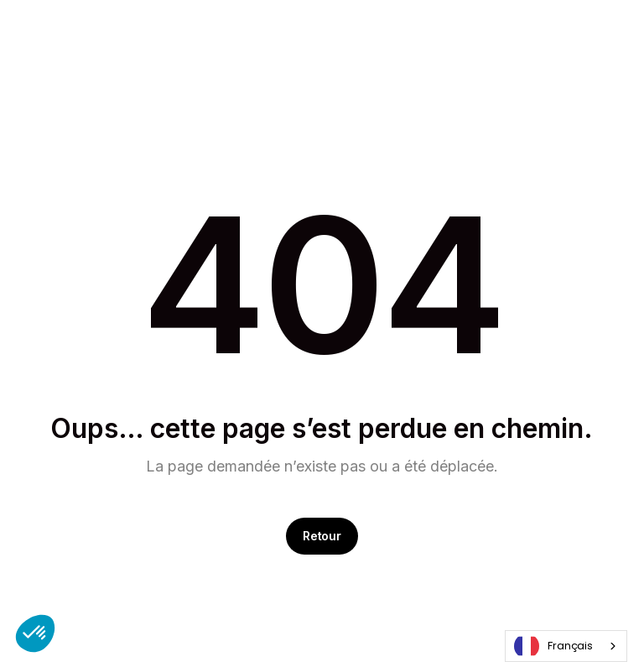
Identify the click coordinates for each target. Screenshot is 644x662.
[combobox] (566, 646)
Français (553, 646)
